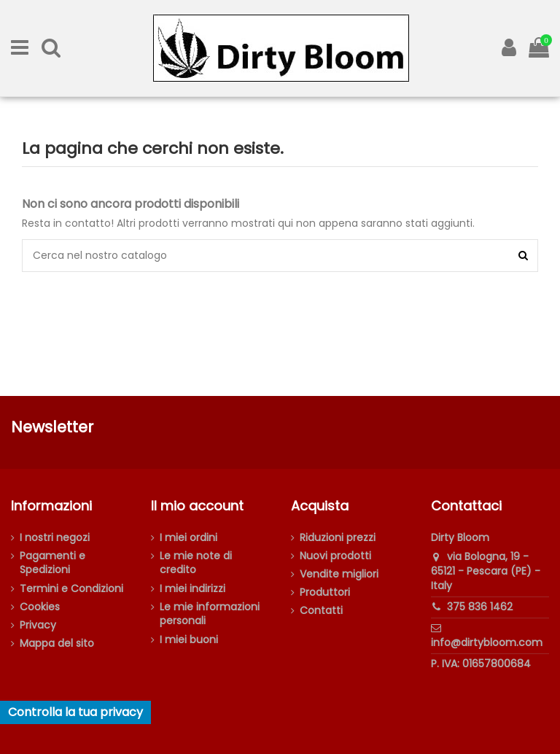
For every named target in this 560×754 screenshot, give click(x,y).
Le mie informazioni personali (210, 614)
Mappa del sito (57, 644)
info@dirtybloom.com (487, 642)
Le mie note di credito (196, 563)
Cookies (40, 607)
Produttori (325, 592)
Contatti (321, 611)
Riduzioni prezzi (338, 538)
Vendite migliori (339, 574)
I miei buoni (189, 640)
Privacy (38, 625)
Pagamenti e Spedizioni (52, 563)
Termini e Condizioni (71, 589)
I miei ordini (188, 538)
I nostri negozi (55, 538)
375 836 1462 (480, 607)
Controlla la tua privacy (75, 712)
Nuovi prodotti (335, 556)
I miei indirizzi (192, 589)
